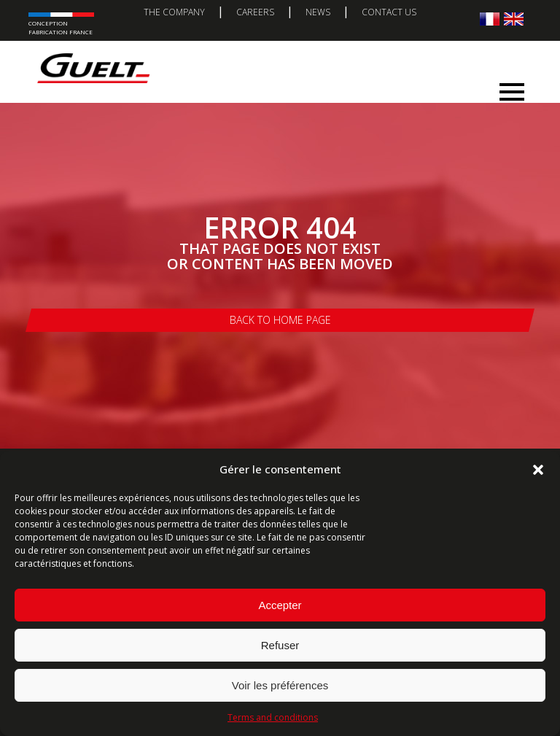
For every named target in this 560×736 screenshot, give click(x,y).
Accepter (280, 605)
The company (174, 12)
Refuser (280, 645)
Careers (255, 12)
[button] (538, 470)
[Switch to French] (490, 19)
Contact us (389, 12)
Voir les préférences (280, 685)
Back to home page (280, 320)
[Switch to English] (514, 19)
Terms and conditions (273, 717)
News (318, 12)
